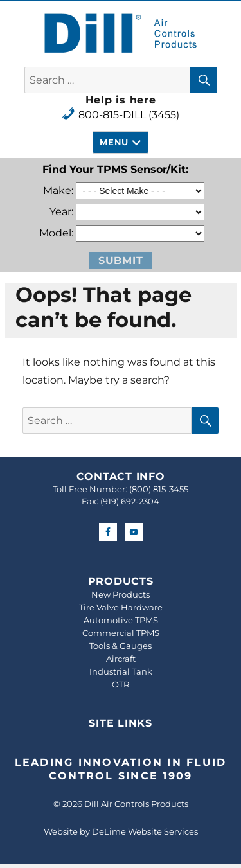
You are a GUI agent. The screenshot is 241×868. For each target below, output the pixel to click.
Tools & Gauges (121, 646)
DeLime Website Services (145, 831)
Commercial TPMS (121, 633)
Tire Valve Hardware (121, 607)
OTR (121, 684)
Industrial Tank (121, 671)
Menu (114, 142)
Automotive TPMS (121, 620)
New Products (121, 594)
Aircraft (121, 659)
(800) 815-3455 (159, 489)
